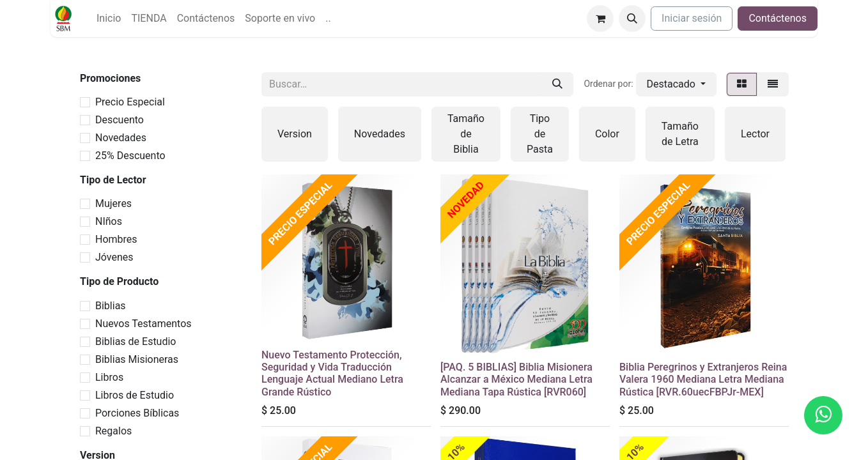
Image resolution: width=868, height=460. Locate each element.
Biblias (111, 306)
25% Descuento (130, 156)
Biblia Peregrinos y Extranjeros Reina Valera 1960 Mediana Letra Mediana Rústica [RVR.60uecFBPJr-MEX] (703, 379)
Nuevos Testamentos (143, 324)
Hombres (116, 239)
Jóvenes (114, 257)
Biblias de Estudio (136, 341)
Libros (109, 377)
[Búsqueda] (557, 84)
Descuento (120, 120)
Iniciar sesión (692, 18)
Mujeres (113, 203)
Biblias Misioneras (137, 359)
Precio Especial (130, 102)
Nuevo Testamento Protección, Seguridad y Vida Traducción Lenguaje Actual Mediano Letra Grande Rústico (332, 373)
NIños (109, 221)
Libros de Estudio (135, 395)
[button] (632, 19)
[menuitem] (109, 19)
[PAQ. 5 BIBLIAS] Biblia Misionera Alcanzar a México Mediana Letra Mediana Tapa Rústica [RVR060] (516, 379)
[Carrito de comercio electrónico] (600, 19)
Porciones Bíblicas (137, 413)
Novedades (121, 138)
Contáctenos (778, 18)
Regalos (113, 431)
